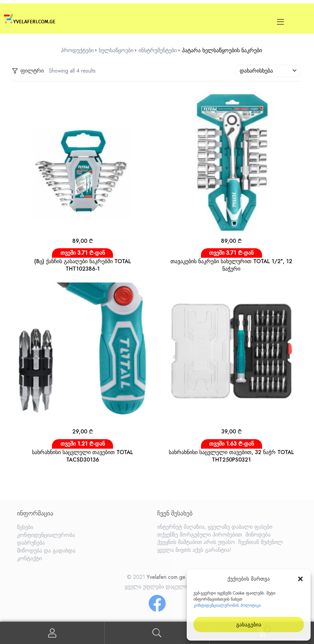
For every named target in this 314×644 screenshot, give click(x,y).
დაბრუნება (31, 543)
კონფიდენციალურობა (46, 535)
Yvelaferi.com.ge (166, 577)
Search (157, 633)
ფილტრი (28, 71)
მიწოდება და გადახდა (46, 551)
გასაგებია (249, 625)
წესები (25, 527)
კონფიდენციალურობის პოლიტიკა (227, 605)
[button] (300, 579)
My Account (52, 633)
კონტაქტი (29, 558)
